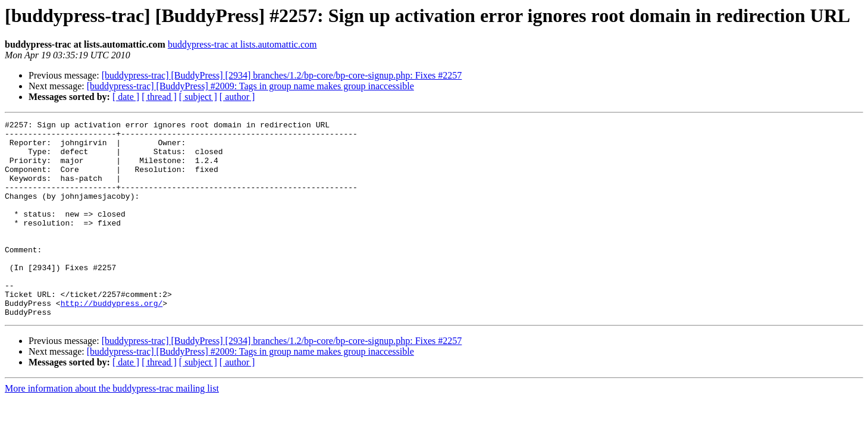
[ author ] (237, 97)
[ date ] (126, 97)
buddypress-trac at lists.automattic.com (242, 44)
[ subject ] (198, 97)
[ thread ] (159, 97)
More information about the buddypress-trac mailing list (112, 428)
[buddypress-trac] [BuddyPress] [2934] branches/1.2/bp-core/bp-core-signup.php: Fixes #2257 (282, 75)
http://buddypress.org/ (112, 340)
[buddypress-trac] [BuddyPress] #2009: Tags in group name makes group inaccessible (250, 86)
